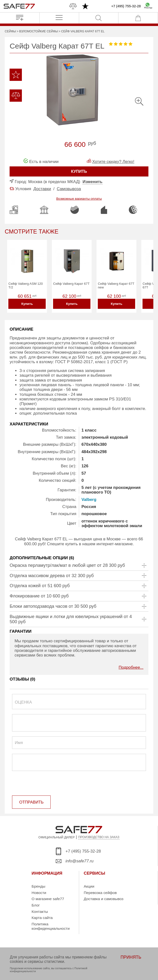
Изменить (93, 182)
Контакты (40, 912)
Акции (89, 887)
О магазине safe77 (48, 899)
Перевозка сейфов (100, 893)
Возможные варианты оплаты (79, 199)
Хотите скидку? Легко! (113, 162)
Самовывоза (69, 189)
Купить (27, 304)
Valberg (89, 500)
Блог (36, 905)
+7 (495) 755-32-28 (126, 6)
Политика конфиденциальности (51, 926)
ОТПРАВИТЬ (31, 803)
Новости (39, 893)
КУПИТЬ (79, 171)
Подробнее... (131, 668)
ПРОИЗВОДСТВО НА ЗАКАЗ (99, 837)
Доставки (42, 189)
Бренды (39, 887)
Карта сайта (42, 918)
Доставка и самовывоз (104, 899)
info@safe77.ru (80, 861)
